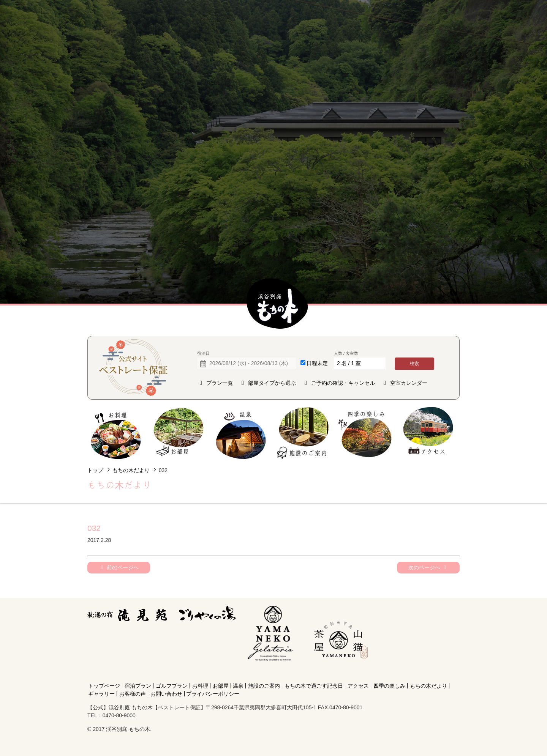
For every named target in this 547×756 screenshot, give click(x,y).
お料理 (116, 433)
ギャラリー (101, 694)
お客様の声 (133, 694)
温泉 (241, 433)
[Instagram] (339, 672)
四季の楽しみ (366, 433)
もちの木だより (131, 470)
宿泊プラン (138, 686)
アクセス (428, 433)
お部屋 (178, 433)
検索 (414, 364)
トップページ (104, 686)
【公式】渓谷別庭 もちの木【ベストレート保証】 (277, 304)
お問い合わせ (166, 694)
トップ (95, 470)
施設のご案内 (303, 433)
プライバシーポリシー (213, 694)
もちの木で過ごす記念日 (314, 686)
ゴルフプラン (172, 686)
